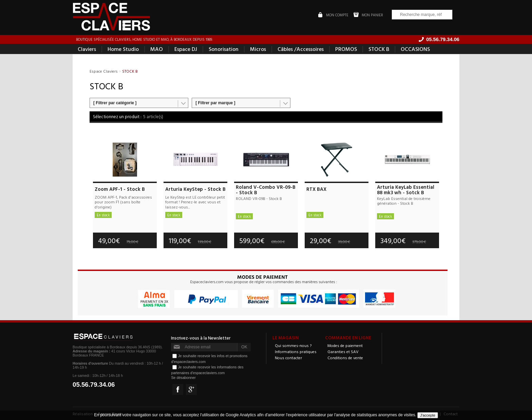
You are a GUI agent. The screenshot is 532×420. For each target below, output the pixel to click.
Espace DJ (186, 49)
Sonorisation (224, 49)
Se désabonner (183, 378)
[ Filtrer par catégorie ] (115, 103)
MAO (157, 49)
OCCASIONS (415, 49)
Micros (258, 49)
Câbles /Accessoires (301, 49)
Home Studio (123, 49)
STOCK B (379, 49)
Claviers (87, 49)
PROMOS (346, 49)
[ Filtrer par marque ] (215, 103)
